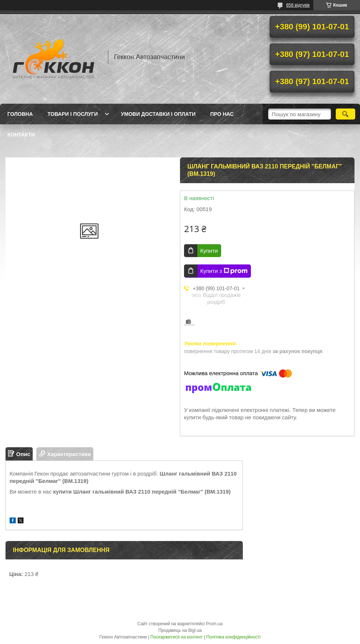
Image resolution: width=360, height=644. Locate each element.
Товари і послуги (73, 114)
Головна (20, 114)
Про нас (222, 114)
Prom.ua (214, 624)
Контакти (21, 135)
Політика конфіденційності (234, 637)
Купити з (224, 271)
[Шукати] (345, 114)
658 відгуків (298, 5)
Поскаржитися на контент (176, 637)
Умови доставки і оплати (158, 114)
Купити (209, 251)
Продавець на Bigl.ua (180, 630)
